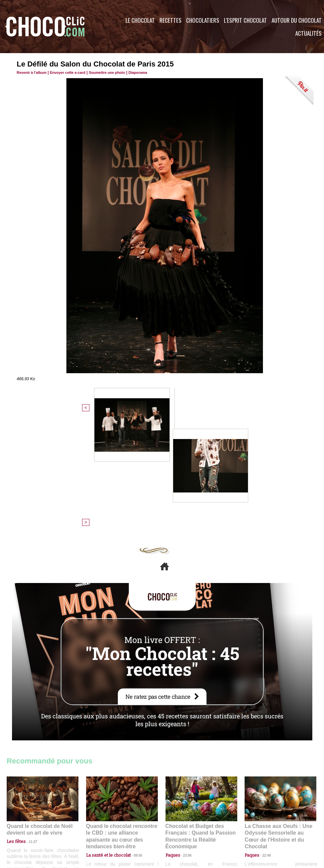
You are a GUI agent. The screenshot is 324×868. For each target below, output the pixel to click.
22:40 (264, 733)
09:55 (133, 733)
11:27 (29, 727)
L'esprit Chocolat (245, 20)
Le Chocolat (140, 20)
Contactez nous (27, 828)
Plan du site (181, 828)
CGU (95, 828)
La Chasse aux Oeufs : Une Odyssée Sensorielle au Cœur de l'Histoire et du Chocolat (278, 718)
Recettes (171, 20)
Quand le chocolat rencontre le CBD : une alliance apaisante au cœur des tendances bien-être (121, 718)
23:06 (185, 740)
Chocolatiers (203, 20)
